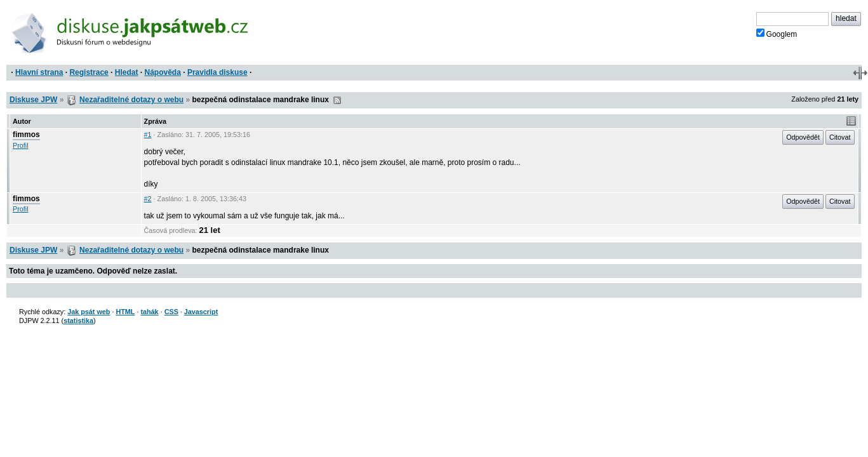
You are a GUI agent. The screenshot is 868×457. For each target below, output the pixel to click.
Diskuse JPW (33, 100)
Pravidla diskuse (217, 72)
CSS (171, 312)
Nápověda (163, 72)
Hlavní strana (39, 72)
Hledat (127, 72)
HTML (125, 312)
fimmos (26, 135)
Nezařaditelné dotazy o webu (131, 100)
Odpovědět (803, 137)
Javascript (201, 312)
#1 (148, 135)
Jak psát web (89, 312)
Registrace (89, 72)
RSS (337, 100)
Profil (21, 145)
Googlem (777, 34)
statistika (78, 321)
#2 (148, 199)
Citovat (840, 137)
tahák (149, 312)
